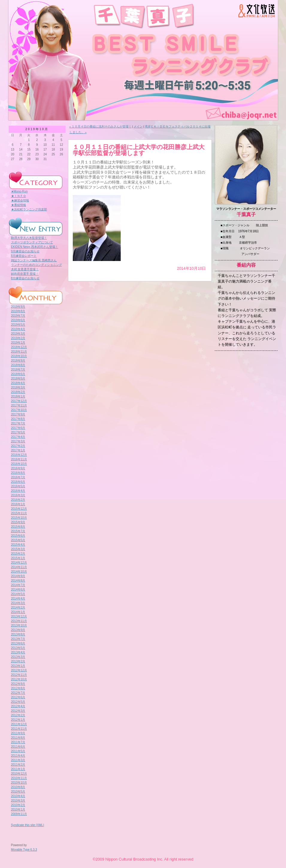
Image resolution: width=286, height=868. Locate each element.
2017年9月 (18, 414)
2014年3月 (18, 603)
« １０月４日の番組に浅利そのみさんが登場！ (101, 126)
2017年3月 (18, 441)
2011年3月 (18, 760)
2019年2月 (18, 338)
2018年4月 (18, 383)
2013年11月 (19, 621)
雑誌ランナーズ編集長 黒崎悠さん (34, 260)
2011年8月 (18, 738)
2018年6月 (18, 374)
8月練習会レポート (24, 256)
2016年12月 (19, 455)
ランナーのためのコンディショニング (37, 265)
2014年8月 (18, 581)
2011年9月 (18, 733)
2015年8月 (18, 527)
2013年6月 (18, 643)
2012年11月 (19, 675)
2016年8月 (18, 473)
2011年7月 (18, 742)
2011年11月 (19, 729)
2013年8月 (18, 634)
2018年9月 (18, 361)
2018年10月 (19, 356)
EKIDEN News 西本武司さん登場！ (35, 247)
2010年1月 (18, 809)
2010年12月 (19, 774)
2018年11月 (19, 352)
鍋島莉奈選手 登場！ (25, 274)
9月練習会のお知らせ (25, 251)
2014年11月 (19, 567)
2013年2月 (18, 661)
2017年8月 (18, 419)
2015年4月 (18, 545)
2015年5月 (18, 540)
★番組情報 (19, 205)
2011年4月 (18, 756)
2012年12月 (19, 670)
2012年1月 (18, 720)
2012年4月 (18, 706)
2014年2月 (18, 607)
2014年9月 (18, 576)
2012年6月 (18, 697)
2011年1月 (18, 769)
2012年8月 (18, 688)
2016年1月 (18, 504)
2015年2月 (18, 554)
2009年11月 (19, 814)
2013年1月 (18, 666)
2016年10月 (19, 464)
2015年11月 (19, 513)
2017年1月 (18, 450)
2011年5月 (18, 751)
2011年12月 (19, 724)
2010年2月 (18, 805)
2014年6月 (18, 589)
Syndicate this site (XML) (28, 825)
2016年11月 (19, 459)
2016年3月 (18, 495)
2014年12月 (19, 563)
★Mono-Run (19, 191)
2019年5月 (18, 325)
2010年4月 (18, 796)
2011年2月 (18, 765)
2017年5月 (18, 432)
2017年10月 (19, 410)
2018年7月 (18, 369)
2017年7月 (18, 423)
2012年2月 (18, 715)
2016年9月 (18, 468)
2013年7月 (18, 639)
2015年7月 (18, 531)
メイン (138, 126)
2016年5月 (18, 486)
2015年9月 (18, 522)
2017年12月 (19, 401)
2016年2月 (18, 500)
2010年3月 (18, 801)
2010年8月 (18, 787)
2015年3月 (18, 549)
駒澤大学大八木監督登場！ (29, 238)
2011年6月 (18, 747)
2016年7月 (18, 477)
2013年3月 (18, 657)
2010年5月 (18, 792)
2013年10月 (19, 625)
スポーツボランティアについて (32, 242)
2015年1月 (18, 558)
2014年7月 (18, 585)
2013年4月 (18, 652)
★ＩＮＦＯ (19, 196)
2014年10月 (19, 572)
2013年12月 (19, 616)
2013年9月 (18, 630)
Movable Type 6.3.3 (24, 850)
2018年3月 (18, 387)
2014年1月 (18, 612)
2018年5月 (18, 378)
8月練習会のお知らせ (25, 278)
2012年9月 (18, 684)
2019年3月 (18, 334)
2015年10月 (19, 518)
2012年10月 (19, 679)
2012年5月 (18, 702)
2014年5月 (18, 594)
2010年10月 (19, 783)
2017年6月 (18, 428)
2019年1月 (18, 343)
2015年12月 (19, 509)
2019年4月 (18, 329)
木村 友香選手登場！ (25, 269)
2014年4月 (18, 598)
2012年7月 (18, 693)
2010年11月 (19, 778)
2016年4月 (18, 491)
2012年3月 (18, 711)
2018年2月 (18, 392)
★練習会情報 (20, 200)
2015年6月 (18, 536)
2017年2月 (18, 446)
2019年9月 (18, 307)
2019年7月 (18, 316)
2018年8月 (18, 365)
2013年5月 (18, 648)
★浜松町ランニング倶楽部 (29, 209)
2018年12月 (19, 347)
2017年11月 (19, 405)
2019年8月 (18, 311)
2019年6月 (18, 320)
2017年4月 (18, 437)
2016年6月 (18, 482)
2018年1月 (18, 396)
